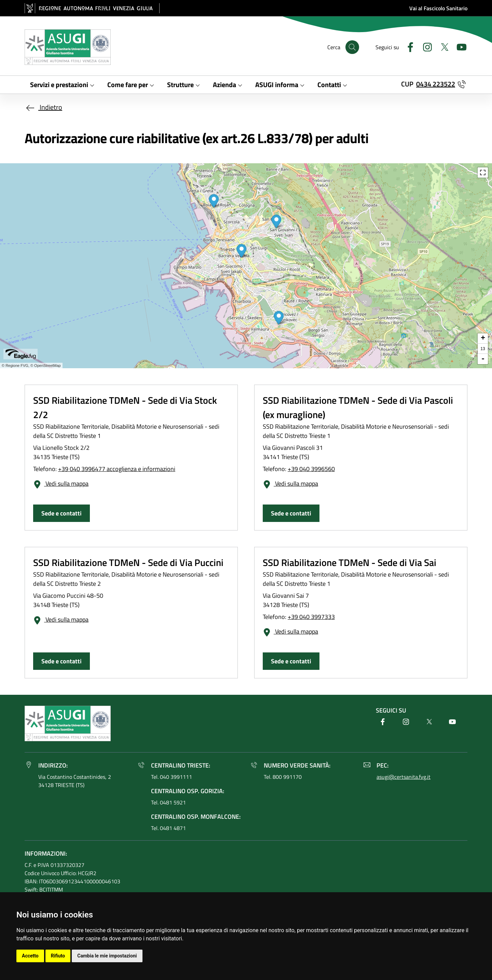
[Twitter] (442, 46)
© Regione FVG (15, 365)
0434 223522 (436, 84)
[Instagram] (425, 46)
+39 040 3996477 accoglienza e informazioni (117, 469)
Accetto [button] (30, 956)
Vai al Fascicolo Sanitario (438, 8)
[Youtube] (459, 46)
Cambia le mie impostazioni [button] (107, 956)
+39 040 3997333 (311, 617)
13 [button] (483, 349)
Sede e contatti (61, 513)
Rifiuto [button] (58, 956)
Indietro (43, 107)
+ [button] (483, 339)
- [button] (483, 359)
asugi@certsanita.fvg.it (404, 777)
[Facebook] (408, 46)
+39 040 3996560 (311, 469)
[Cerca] (352, 47)
